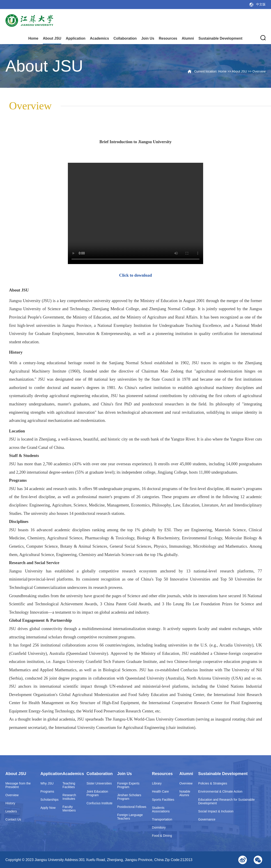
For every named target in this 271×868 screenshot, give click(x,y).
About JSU (52, 38)
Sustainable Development (220, 38)
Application (76, 38)
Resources (168, 38)
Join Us (148, 38)
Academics (100, 38)
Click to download (135, 275)
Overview (259, 71)
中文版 (261, 4)
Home (33, 38)
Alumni (188, 38)
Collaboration (125, 38)
